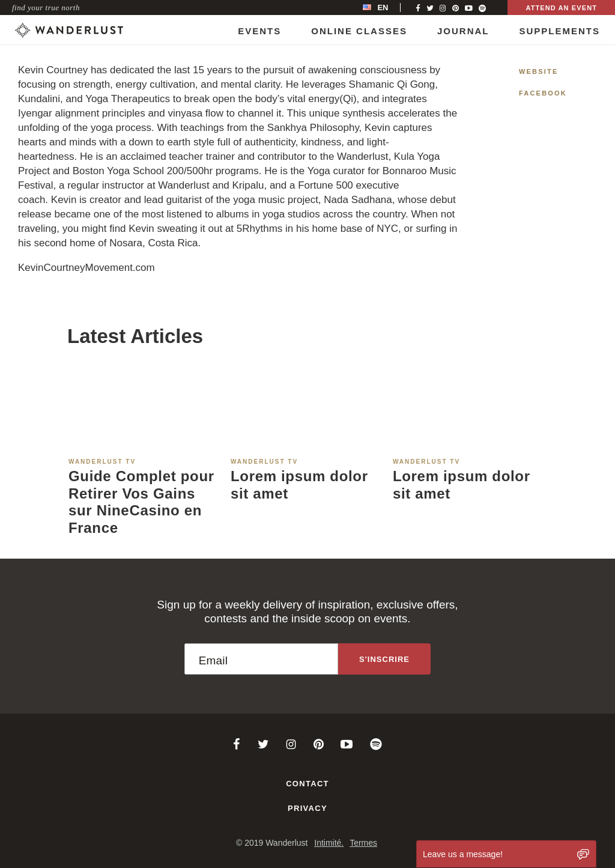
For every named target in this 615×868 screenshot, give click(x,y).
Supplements (559, 31)
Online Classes (359, 31)
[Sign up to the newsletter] (384, 659)
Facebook (543, 93)
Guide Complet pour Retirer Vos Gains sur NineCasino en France (141, 502)
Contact (307, 784)
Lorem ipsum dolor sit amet (299, 485)
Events (259, 31)
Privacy (307, 808)
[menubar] (388, 8)
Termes (363, 843)
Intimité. (329, 843)
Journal (463, 31)
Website (539, 71)
